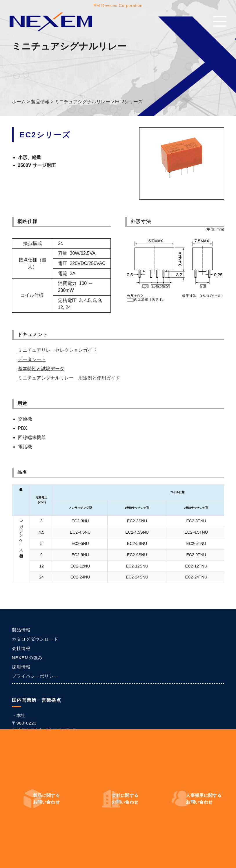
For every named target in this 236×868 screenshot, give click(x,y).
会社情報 (21, 648)
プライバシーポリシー (35, 676)
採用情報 (21, 667)
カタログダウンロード (35, 639)
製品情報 (21, 630)
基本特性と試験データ (41, 369)
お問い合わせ (46, 799)
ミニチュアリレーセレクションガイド (57, 350)
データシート (32, 359)
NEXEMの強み (27, 658)
